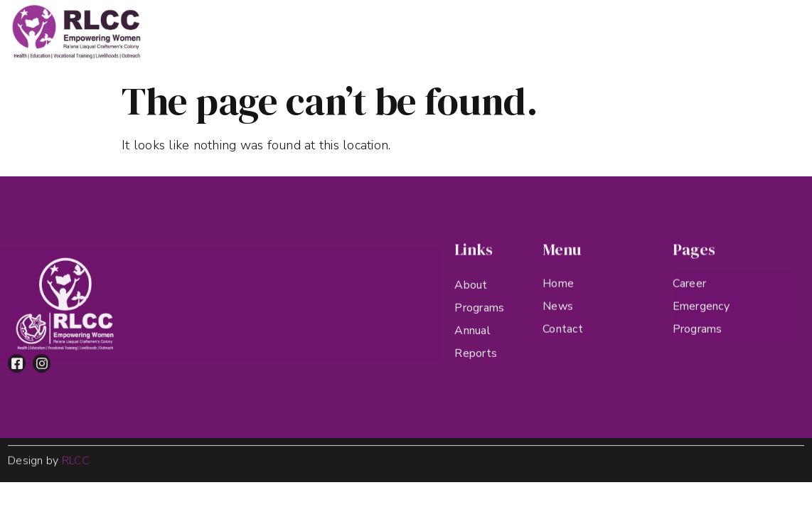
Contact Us (666, 28)
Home (251, 28)
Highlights (483, 28)
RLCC (76, 462)
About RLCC (317, 28)
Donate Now (749, 28)
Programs (403, 28)
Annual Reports (573, 28)
